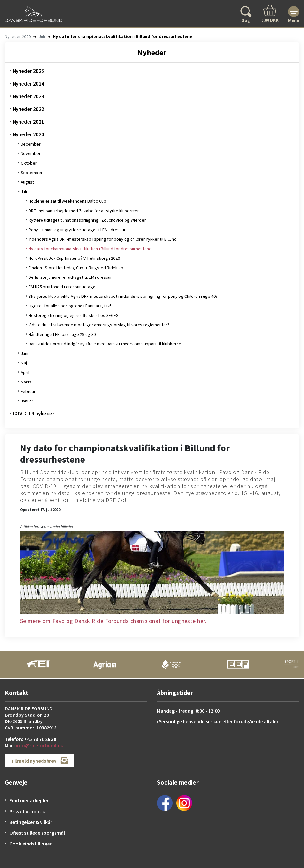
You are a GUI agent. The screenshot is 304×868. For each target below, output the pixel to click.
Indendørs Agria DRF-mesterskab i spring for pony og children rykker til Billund (103, 239)
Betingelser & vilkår (31, 822)
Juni (24, 353)
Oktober (29, 163)
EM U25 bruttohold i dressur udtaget (63, 287)
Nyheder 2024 (29, 84)
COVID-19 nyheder (33, 414)
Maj (24, 363)
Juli (42, 36)
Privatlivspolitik (27, 811)
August (27, 182)
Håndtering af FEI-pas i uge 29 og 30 (62, 334)
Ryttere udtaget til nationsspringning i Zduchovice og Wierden (87, 220)
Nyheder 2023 (29, 96)
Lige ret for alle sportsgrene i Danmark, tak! (70, 306)
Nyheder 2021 (29, 122)
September (32, 173)
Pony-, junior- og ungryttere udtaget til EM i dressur (77, 230)
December (31, 144)
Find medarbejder (29, 800)
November (31, 153)
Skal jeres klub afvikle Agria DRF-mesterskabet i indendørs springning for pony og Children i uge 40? (123, 296)
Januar (27, 401)
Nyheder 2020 (18, 36)
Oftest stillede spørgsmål (37, 833)
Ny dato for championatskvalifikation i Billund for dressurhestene (90, 249)
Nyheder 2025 (29, 71)
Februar (28, 391)
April (25, 372)
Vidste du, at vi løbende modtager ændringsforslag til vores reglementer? (99, 325)
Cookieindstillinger (31, 844)
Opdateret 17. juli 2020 (40, 509)
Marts (26, 382)
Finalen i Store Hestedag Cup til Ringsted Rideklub (76, 268)
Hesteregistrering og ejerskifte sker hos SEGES (74, 315)
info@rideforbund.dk (39, 745)
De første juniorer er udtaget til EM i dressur (70, 277)
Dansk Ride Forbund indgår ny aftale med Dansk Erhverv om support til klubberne (105, 344)
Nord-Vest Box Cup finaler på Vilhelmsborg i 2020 (74, 258)
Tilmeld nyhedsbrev (39, 760)
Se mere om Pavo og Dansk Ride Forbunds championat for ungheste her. (113, 621)
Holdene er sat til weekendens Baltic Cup (67, 201)
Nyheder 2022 (29, 109)
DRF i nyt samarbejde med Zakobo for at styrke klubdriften (84, 211)
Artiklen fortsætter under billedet (46, 527)
